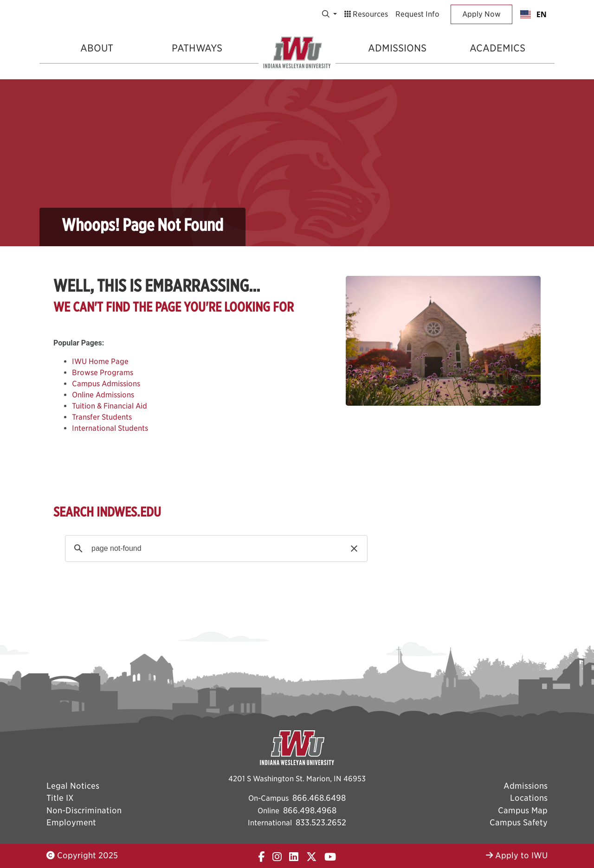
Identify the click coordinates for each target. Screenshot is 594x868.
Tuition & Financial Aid (110, 406)
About (97, 48)
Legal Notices (73, 786)
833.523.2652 (321, 822)
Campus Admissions (106, 384)
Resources (366, 14)
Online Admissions (103, 395)
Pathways (197, 48)
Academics (497, 48)
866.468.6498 (319, 798)
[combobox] (533, 14)
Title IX (60, 798)
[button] (354, 549)
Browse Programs (103, 373)
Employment (71, 822)
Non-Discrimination (84, 810)
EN (533, 14)
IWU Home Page (100, 361)
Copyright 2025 (82, 855)
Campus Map (523, 810)
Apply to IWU (517, 855)
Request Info (417, 14)
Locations (529, 798)
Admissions (397, 48)
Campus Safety (519, 822)
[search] (215, 549)
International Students (110, 428)
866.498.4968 (310, 810)
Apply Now (481, 14)
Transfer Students (102, 417)
